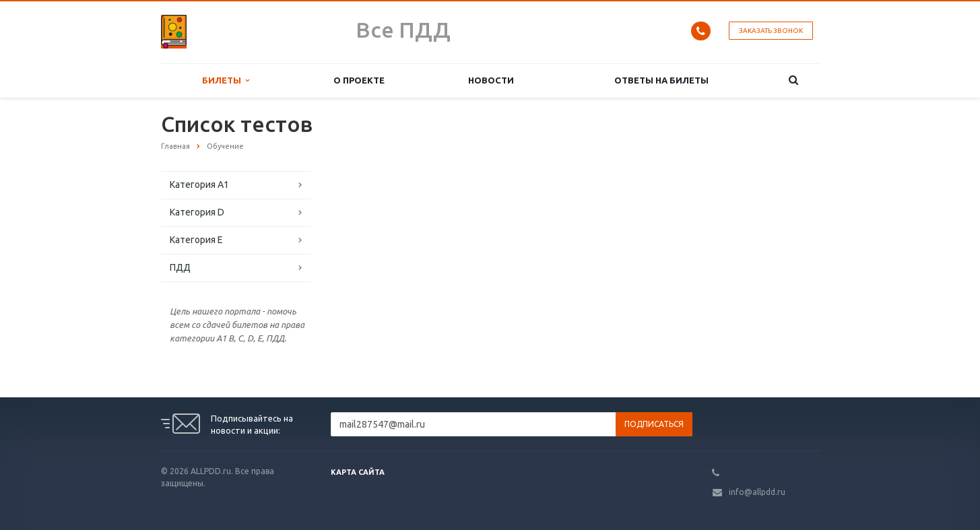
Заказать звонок (771, 31)
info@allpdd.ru (757, 492)
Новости (491, 80)
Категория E (196, 240)
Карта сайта (358, 472)
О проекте (359, 80)
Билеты (226, 80)
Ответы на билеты (661, 80)
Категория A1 (199, 185)
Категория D (197, 212)
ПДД (180, 267)
